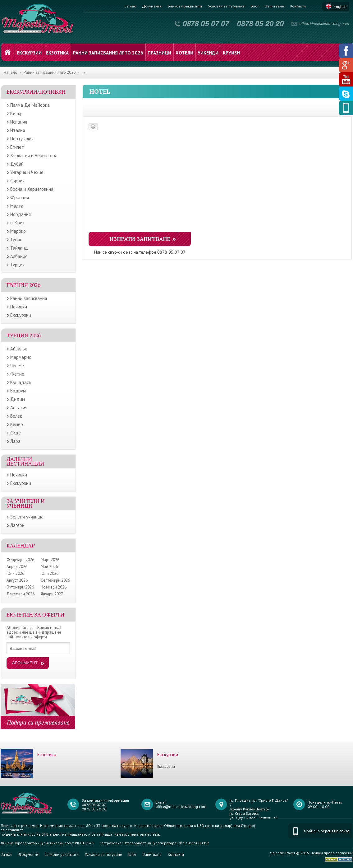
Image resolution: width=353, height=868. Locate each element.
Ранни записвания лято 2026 (108, 53)
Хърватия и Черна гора (34, 155)
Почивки (19, 307)
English (340, 7)
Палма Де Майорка (30, 105)
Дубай (17, 164)
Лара (15, 441)
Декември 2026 (21, 594)
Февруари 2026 (20, 560)
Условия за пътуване (226, 6)
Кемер (17, 424)
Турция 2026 (24, 335)
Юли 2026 (50, 573)
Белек (16, 416)
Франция (20, 197)
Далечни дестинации (25, 461)
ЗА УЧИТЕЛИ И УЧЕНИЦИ (26, 503)
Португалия (22, 139)
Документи (152, 6)
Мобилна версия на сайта (327, 831)
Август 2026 (17, 580)
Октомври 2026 (20, 587)
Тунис (16, 239)
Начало (11, 72)
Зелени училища (27, 517)
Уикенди (208, 53)
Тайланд (19, 248)
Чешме (17, 366)
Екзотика (57, 53)
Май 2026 (49, 567)
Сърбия (17, 181)
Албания (19, 256)
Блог (255, 6)
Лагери (17, 525)
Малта (17, 206)
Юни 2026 (15, 573)
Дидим (18, 399)
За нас (130, 6)
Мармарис (21, 357)
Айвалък (19, 349)
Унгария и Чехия (27, 172)
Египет (17, 147)
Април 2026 (17, 567)
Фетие (17, 374)
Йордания (21, 214)
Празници (159, 53)
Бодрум (18, 391)
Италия (18, 130)
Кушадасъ (21, 382)
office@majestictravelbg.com (181, 807)
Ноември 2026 (54, 587)
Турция (17, 265)
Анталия (19, 408)
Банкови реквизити (185, 6)
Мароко (18, 231)
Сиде (16, 433)
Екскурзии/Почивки (36, 92)
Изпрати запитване (140, 239)
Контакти (298, 6)
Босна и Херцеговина (32, 189)
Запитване (275, 6)
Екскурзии (29, 53)
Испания (19, 122)
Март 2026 (50, 560)
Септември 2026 (55, 580)
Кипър (16, 113)
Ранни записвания (29, 298)
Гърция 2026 (23, 285)
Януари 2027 (52, 594)
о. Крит (18, 223)
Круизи (231, 53)
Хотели (184, 53)
